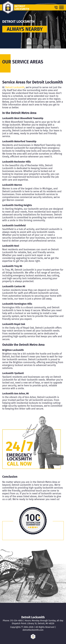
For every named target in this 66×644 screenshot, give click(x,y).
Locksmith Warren (12, 185)
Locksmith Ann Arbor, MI (16, 394)
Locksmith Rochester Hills (16, 162)
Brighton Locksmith (13, 350)
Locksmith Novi (11, 246)
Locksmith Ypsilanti (13, 373)
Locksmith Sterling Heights (17, 205)
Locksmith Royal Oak (14, 324)
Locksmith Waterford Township (19, 141)
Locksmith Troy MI (12, 266)
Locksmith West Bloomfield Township (23, 118)
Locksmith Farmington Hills (17, 304)
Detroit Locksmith (15, 87)
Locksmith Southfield (14, 225)
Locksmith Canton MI (14, 286)
